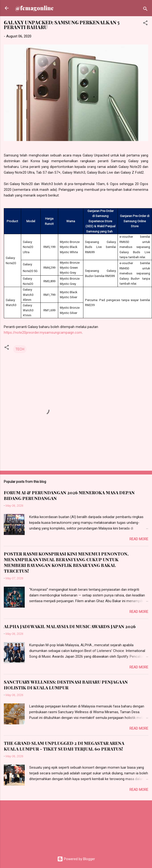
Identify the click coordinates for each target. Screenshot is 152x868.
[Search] (145, 10)
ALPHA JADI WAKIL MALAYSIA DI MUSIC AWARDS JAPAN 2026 (70, 626)
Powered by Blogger (76, 859)
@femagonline (34, 8)
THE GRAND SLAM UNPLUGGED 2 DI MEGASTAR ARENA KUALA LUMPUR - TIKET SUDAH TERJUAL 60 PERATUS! (64, 746)
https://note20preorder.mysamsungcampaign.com (43, 333)
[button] (145, 24)
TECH (20, 349)
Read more (139, 539)
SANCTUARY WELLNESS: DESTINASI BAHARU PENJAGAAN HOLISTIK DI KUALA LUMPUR (66, 685)
